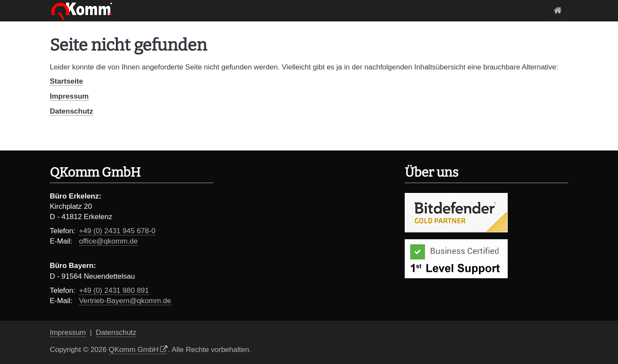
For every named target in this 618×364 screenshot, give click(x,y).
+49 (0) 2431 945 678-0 (117, 231)
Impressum (69, 96)
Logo (82, 11)
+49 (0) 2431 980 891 (114, 290)
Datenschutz (71, 111)
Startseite (558, 11)
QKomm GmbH (133, 350)
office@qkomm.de (108, 241)
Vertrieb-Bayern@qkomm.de (125, 301)
